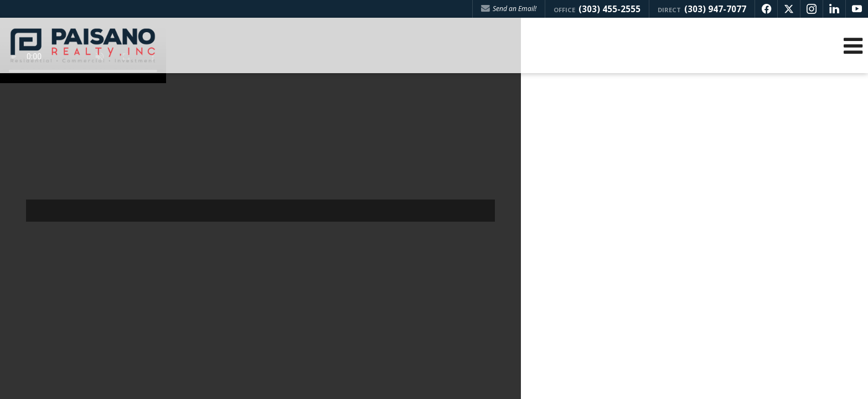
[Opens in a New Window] (766, 9)
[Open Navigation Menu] (853, 46)
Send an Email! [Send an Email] (509, 9)
